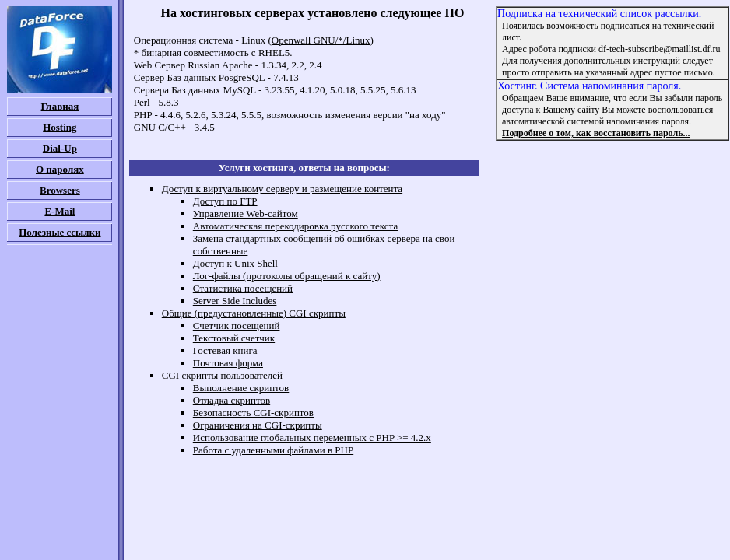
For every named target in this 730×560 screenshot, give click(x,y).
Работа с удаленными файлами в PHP (273, 450)
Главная (60, 106)
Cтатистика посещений (243, 288)
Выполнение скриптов (241, 388)
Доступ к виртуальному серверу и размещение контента (282, 189)
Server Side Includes (235, 301)
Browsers (60, 190)
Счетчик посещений (237, 325)
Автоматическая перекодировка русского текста (295, 226)
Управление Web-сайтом (246, 213)
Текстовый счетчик (234, 338)
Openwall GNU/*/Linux (321, 40)
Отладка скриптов (232, 400)
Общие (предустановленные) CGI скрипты (254, 313)
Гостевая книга (225, 350)
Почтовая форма (228, 363)
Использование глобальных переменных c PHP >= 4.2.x (312, 437)
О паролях (60, 169)
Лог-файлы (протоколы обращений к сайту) (287, 276)
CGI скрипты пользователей (222, 375)
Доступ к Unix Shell (235, 263)
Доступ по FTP (225, 201)
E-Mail (60, 211)
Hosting (60, 127)
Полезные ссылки (60, 232)
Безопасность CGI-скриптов (253, 413)
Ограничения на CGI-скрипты (258, 425)
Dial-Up (60, 148)
